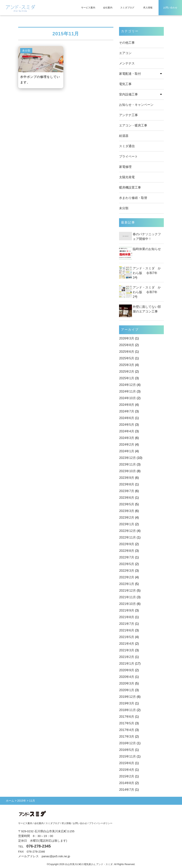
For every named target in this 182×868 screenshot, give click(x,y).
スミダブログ (127, 8)
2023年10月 (127, 471)
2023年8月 (127, 484)
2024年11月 (127, 391)
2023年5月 (127, 504)
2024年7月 (127, 411)
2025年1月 (127, 378)
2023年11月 (127, 464)
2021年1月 (127, 664)
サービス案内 (88, 8)
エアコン (125, 53)
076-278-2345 (39, 846)
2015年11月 (127, 756)
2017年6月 (127, 717)
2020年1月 (127, 690)
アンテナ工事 (128, 115)
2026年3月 (127, 338)
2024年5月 (127, 425)
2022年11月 (127, 537)
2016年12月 (127, 743)
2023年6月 (127, 498)
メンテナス (127, 63)
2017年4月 (127, 730)
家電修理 (125, 167)
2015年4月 (127, 770)
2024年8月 (127, 405)
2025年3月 (127, 365)
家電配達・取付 (130, 74)
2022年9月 (127, 544)
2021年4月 (127, 644)
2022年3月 (127, 571)
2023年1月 (127, 524)
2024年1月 (127, 451)
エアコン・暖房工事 (133, 125)
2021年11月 (127, 597)
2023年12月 (127, 458)
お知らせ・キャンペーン (136, 105)
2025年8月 (127, 345)
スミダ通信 (127, 146)
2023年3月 (127, 511)
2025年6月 (127, 352)
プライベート (128, 156)
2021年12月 (127, 591)
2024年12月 (127, 385)
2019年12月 (127, 697)
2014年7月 (127, 790)
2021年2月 (127, 657)
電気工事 (125, 84)
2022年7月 (127, 557)
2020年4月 (127, 677)
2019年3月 (127, 703)
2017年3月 (127, 737)
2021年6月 (127, 630)
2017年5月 (127, 723)
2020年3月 (127, 683)
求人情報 (148, 8)
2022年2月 (127, 577)
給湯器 (124, 136)
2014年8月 (127, 783)
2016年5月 (127, 750)
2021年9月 (127, 610)
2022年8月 (127, 551)
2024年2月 (127, 445)
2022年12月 (127, 531)
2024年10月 (127, 398)
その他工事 (127, 43)
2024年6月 (127, 418)
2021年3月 (127, 650)
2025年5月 (127, 358)
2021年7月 (127, 624)
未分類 (124, 208)
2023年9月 (127, 478)
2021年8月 (127, 617)
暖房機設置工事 (130, 187)
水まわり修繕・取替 (133, 198)
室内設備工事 (128, 94)
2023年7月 (127, 491)
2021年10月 (127, 604)
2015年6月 (127, 763)
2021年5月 (127, 637)
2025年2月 (127, 372)
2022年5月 (127, 564)
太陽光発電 (127, 177)
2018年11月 (127, 710)
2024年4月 (127, 431)
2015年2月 (127, 776)
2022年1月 (127, 584)
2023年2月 (127, 518)
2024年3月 (127, 438)
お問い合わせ (170, 8)
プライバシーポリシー (101, 823)
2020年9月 (127, 670)
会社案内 (108, 8)
